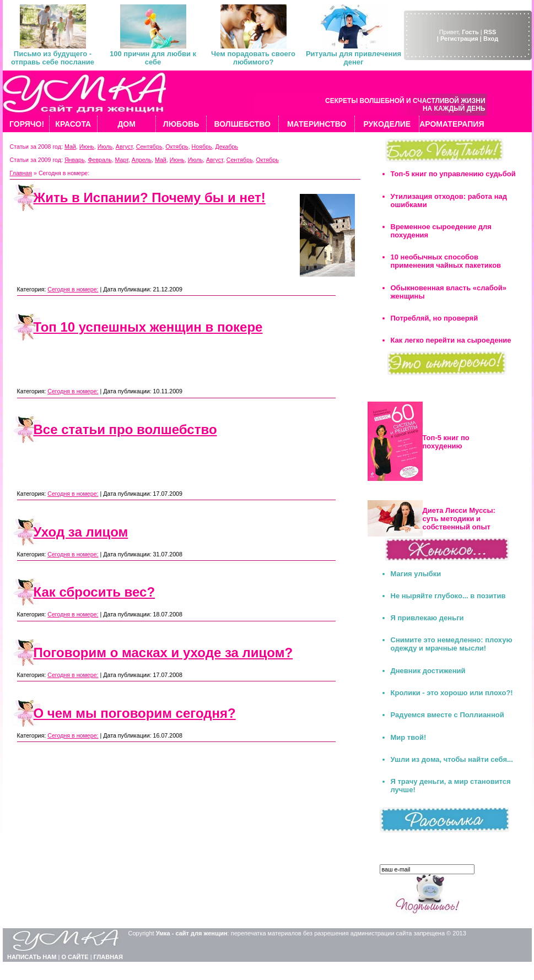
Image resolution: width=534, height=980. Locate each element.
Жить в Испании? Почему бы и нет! (150, 197)
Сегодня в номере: (73, 289)
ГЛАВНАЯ (108, 957)
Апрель (142, 160)
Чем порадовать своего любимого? (253, 58)
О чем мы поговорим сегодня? (135, 713)
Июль (105, 147)
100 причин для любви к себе (153, 58)
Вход (491, 39)
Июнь (87, 147)
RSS (490, 32)
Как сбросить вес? (95, 592)
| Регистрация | (459, 39)
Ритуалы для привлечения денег (354, 58)
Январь (75, 160)
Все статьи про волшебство (125, 429)
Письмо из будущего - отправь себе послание (53, 58)
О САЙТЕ (75, 957)
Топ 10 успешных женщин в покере (148, 327)
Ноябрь (202, 147)
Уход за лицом (81, 532)
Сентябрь (149, 147)
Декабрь (227, 147)
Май (70, 147)
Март (122, 160)
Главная (21, 173)
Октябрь (177, 147)
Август (124, 147)
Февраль (99, 160)
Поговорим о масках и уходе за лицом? (163, 653)
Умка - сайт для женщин (192, 933)
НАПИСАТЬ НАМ (32, 957)
